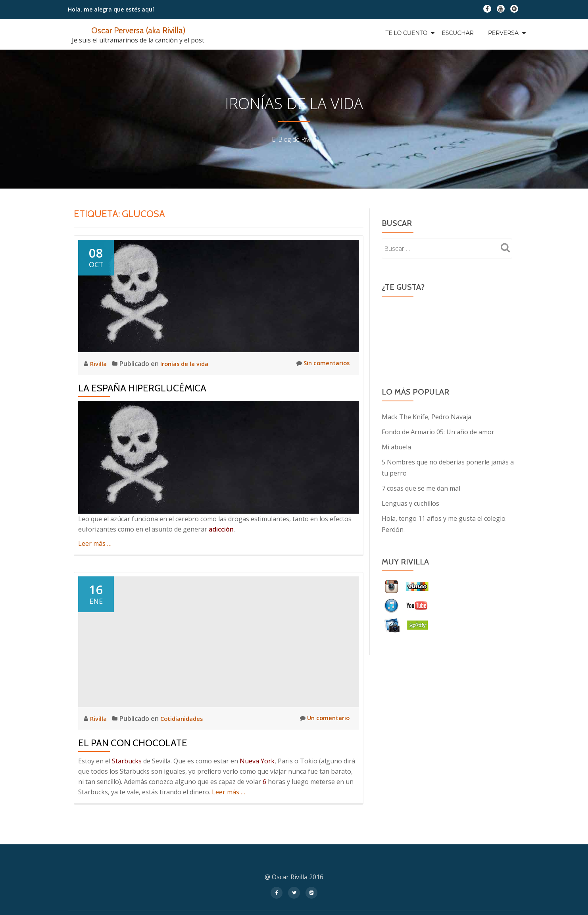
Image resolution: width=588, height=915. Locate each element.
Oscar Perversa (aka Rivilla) (138, 30)
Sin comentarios (321, 363)
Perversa (503, 33)
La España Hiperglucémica (142, 388)
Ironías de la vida (187, 364)
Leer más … (95, 543)
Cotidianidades (184, 719)
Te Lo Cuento (406, 33)
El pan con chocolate (133, 743)
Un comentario (323, 718)
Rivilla (100, 364)
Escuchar (457, 33)
